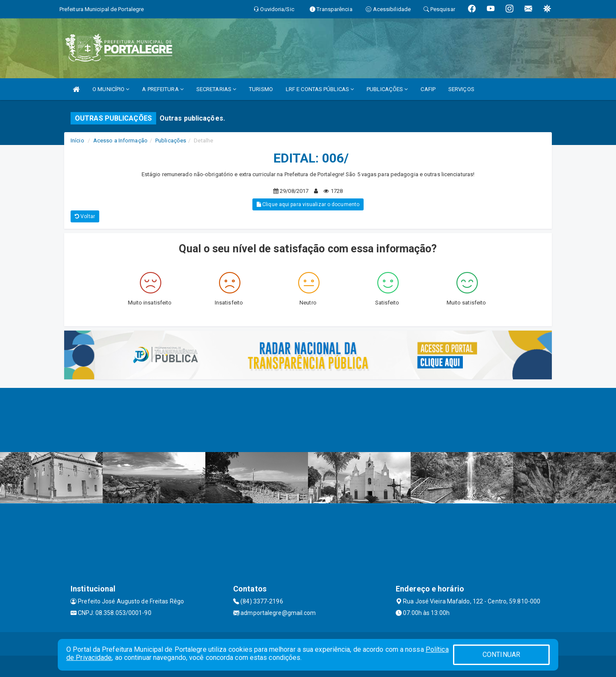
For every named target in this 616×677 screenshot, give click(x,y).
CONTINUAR (501, 655)
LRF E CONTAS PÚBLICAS (320, 89)
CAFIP (428, 89)
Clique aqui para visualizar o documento (308, 204)
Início (77, 140)
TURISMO (261, 89)
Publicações (171, 140)
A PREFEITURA (163, 89)
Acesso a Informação (120, 140)
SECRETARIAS (216, 89)
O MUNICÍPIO (111, 89)
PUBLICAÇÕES (387, 89)
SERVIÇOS (461, 89)
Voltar (85, 216)
